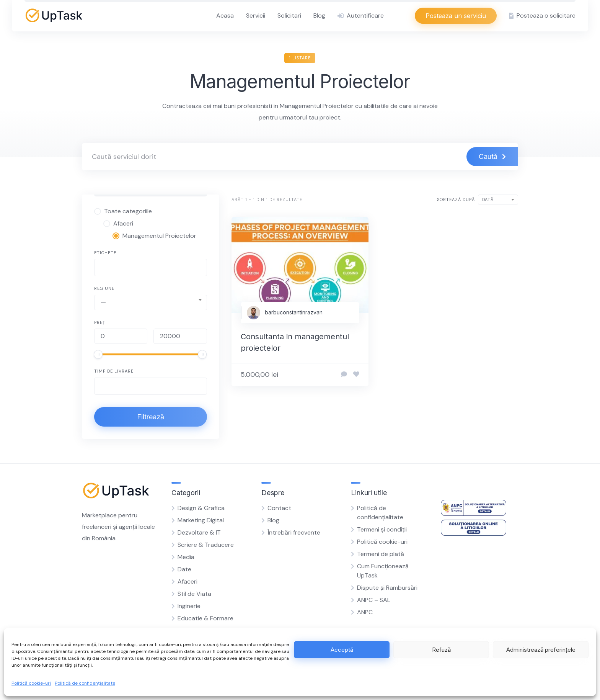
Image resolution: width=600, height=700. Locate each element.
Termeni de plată (381, 554)
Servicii (256, 16)
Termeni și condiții (382, 529)
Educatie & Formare (205, 618)
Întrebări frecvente (294, 532)
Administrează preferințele (541, 650)
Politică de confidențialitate (85, 683)
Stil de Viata (194, 594)
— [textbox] (103, 302)
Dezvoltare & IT (199, 532)
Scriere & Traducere (206, 545)
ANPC (365, 612)
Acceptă (342, 650)
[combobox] (151, 267)
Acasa (225, 16)
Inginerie (189, 606)
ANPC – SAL (374, 600)
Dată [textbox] (488, 200)
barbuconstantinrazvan (294, 312)
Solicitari (289, 16)
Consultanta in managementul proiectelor (295, 342)
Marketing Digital (201, 520)
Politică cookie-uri (31, 683)
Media (186, 557)
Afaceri (187, 581)
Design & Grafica (201, 508)
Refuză (441, 650)
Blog (319, 16)
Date (184, 569)
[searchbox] (103, 268)
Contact (279, 508)
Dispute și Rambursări (387, 588)
